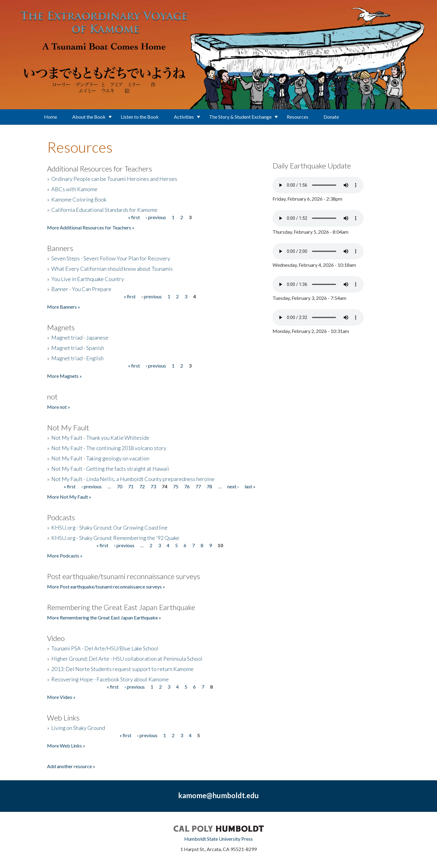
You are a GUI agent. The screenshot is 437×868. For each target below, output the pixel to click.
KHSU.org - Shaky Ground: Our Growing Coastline (109, 527)
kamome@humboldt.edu (218, 795)
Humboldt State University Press (218, 839)
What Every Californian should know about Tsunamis (112, 269)
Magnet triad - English (77, 358)
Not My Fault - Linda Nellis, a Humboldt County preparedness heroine (133, 479)
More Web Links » (66, 746)
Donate (331, 117)
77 (198, 486)
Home (51, 117)
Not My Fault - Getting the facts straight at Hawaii (110, 469)
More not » (59, 407)
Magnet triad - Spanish (78, 348)
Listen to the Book (140, 117)
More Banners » (64, 307)
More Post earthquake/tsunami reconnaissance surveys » (106, 587)
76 (187, 486)
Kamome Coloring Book (79, 199)
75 (176, 486)
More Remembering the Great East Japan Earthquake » (104, 617)
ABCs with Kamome (74, 189)
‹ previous (156, 217)
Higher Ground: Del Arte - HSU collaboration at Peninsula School (127, 659)
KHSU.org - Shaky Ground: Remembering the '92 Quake (115, 538)
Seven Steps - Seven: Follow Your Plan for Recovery (111, 258)
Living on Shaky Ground (78, 728)
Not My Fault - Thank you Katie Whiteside (100, 438)
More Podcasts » (65, 556)
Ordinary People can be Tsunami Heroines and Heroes (114, 179)
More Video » (61, 697)
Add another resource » (71, 766)
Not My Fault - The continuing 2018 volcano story (109, 448)
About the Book (89, 117)
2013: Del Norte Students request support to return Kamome (122, 669)
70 (120, 486)
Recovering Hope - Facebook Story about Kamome (110, 679)
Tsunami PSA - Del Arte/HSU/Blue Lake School (105, 648)
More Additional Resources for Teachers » (91, 227)
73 (153, 486)
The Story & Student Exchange (240, 117)
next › (233, 486)
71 (131, 486)
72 (142, 486)
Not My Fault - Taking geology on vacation (100, 458)
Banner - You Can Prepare (81, 289)
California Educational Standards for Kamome (104, 210)
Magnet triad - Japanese (80, 337)
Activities (184, 117)
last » (250, 486)
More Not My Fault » (69, 497)
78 (209, 486)
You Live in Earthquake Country (88, 279)
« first (134, 217)
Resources (298, 117)
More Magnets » (64, 376)
